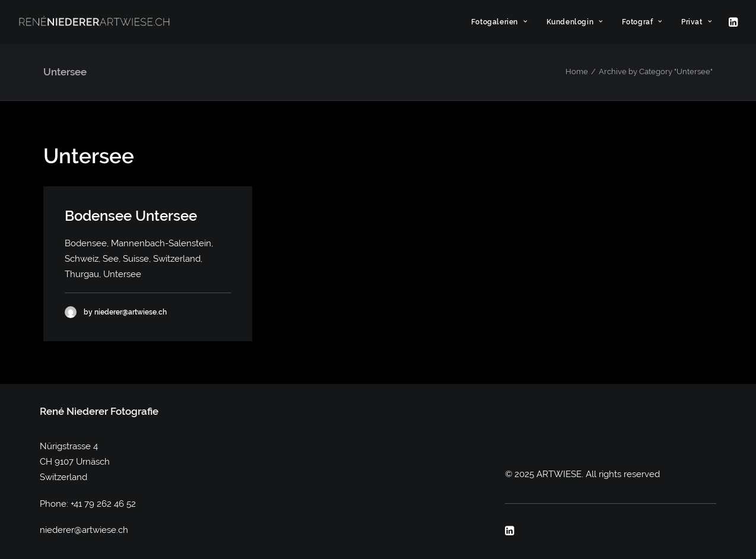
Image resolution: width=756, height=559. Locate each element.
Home (577, 72)
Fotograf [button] (642, 22)
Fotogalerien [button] (499, 22)
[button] (732, 22)
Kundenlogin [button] (575, 22)
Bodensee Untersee (131, 216)
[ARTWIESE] (94, 22)
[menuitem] (499, 22)
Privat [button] (696, 22)
